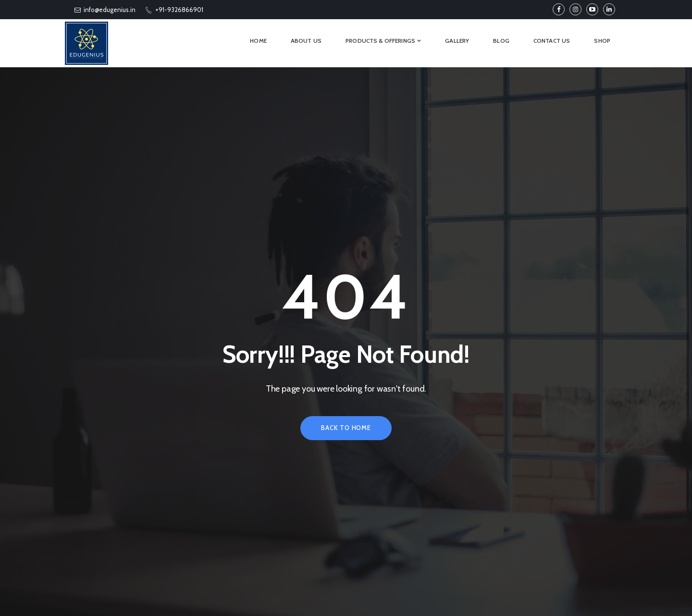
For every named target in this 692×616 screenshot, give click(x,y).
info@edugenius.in (105, 10)
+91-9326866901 (174, 10)
